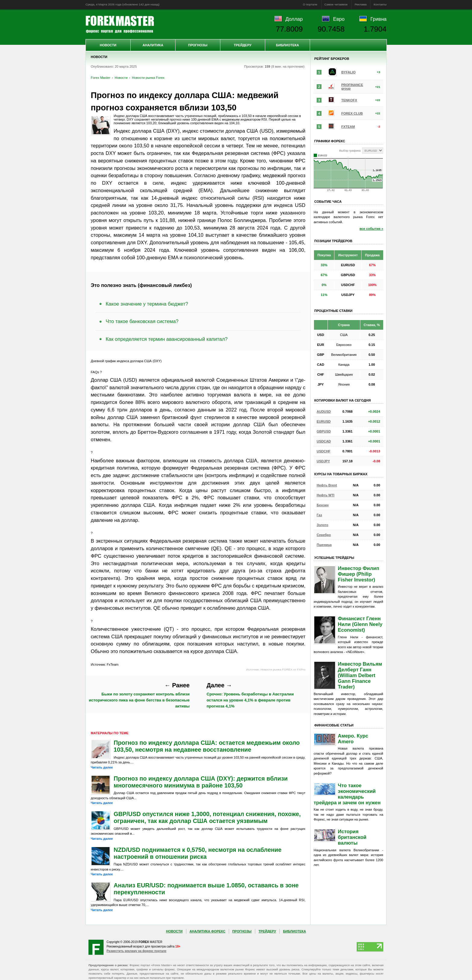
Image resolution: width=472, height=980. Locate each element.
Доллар (294, 19)
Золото (323, 525)
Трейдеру (243, 45)
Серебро (324, 535)
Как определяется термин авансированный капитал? (167, 339)
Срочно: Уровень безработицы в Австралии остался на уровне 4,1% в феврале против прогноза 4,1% (250, 695)
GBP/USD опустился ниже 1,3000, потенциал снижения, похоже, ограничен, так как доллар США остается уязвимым (207, 817)
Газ (319, 515)
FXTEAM (348, 127)
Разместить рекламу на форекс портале (137, 951)
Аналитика (153, 45)
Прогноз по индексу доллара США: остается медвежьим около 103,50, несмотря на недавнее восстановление (207, 746)
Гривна (379, 19)
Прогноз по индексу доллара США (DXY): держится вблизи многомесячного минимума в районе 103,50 (201, 782)
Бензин (323, 505)
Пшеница (324, 545)
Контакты (380, 4)
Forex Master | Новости (120, 24)
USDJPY (323, 461)
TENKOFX (349, 100)
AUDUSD (324, 411)
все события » (371, 229)
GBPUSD (324, 431)
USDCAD (324, 441)
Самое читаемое (336, 4)
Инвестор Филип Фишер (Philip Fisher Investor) (358, 574)
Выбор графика (350, 151)
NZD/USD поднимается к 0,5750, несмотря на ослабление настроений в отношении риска (198, 853)
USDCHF (324, 451)
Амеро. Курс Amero (353, 739)
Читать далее (102, 767)
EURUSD (324, 421)
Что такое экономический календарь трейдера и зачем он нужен (347, 794)
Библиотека (287, 45)
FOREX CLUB (352, 113)
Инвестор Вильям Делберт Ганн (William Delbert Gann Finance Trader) (360, 675)
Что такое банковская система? (142, 321)
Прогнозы (198, 45)
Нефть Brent (327, 485)
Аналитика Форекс (208, 931)
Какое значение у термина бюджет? (147, 304)
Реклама (361, 4)
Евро (339, 19)
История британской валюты (352, 837)
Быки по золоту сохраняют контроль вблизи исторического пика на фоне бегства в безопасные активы (139, 695)
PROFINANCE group (352, 87)
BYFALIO (349, 72)
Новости (108, 45)
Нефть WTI (326, 495)
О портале (310, 4)
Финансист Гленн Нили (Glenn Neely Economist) (360, 624)
